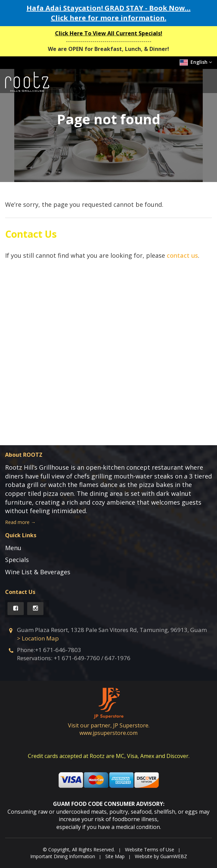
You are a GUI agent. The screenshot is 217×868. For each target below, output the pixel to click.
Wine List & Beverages (38, 572)
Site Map (115, 856)
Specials (17, 560)
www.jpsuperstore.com (108, 733)
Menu (13, 548)
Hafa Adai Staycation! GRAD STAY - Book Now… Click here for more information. (108, 13)
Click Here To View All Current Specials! (109, 33)
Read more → (20, 522)
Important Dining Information (63, 856)
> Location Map (38, 638)
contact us (182, 255)
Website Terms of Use (150, 849)
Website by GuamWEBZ (161, 856)
